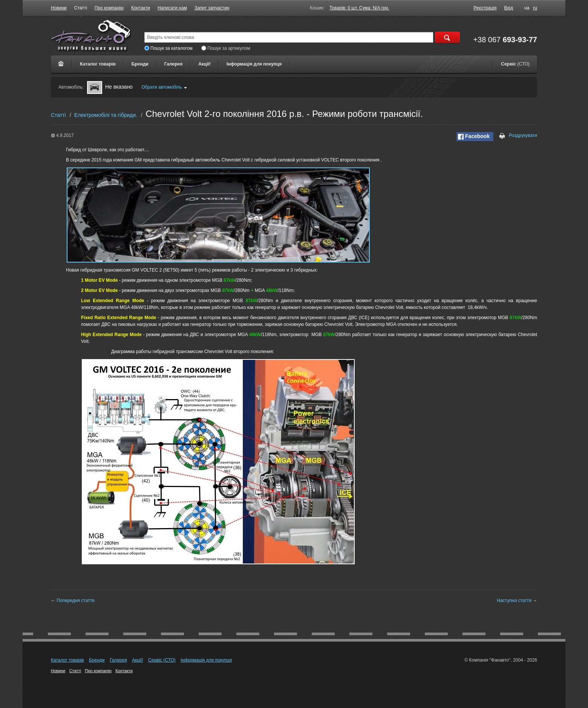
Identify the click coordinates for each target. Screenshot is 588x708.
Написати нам (172, 8)
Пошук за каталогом (168, 48)
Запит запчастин (212, 8)
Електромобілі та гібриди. (106, 115)
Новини (59, 8)
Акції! (204, 64)
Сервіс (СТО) (162, 660)
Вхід (508, 8)
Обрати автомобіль (164, 87)
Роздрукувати (518, 136)
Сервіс (515, 64)
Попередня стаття (75, 600)
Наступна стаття (514, 600)
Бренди (140, 64)
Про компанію (109, 8)
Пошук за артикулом (226, 48)
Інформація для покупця (254, 64)
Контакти (141, 8)
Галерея (173, 64)
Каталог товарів (98, 64)
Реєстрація (485, 8)
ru (535, 8)
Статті (81, 8)
